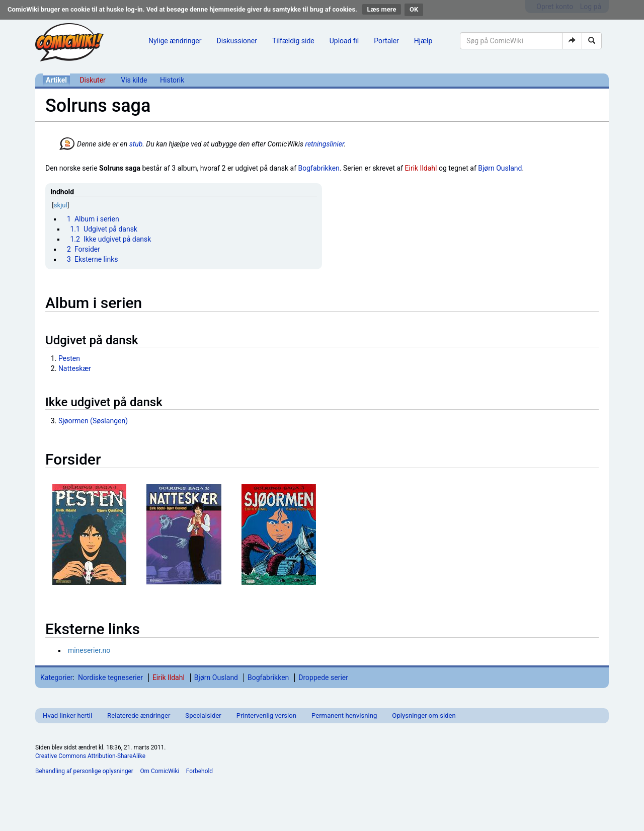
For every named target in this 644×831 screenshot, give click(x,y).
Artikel (56, 80)
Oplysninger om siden (424, 715)
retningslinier (324, 144)
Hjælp (423, 41)
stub (136, 144)
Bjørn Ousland (500, 168)
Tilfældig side (293, 41)
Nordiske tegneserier (110, 677)
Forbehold (199, 771)
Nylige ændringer (175, 41)
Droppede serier (323, 677)
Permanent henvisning (344, 715)
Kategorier (57, 677)
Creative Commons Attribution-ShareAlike (90, 756)
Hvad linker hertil (67, 715)
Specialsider (203, 715)
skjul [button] (61, 205)
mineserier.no (89, 650)
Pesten (69, 358)
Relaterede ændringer (139, 715)
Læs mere (382, 9)
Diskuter (92, 80)
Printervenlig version (266, 715)
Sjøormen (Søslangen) (93, 421)
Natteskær (75, 368)
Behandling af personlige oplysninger (84, 771)
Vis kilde (134, 80)
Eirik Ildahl (421, 168)
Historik (172, 80)
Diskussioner (237, 41)
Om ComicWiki (159, 771)
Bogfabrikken (319, 168)
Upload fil (344, 41)
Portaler (386, 41)
